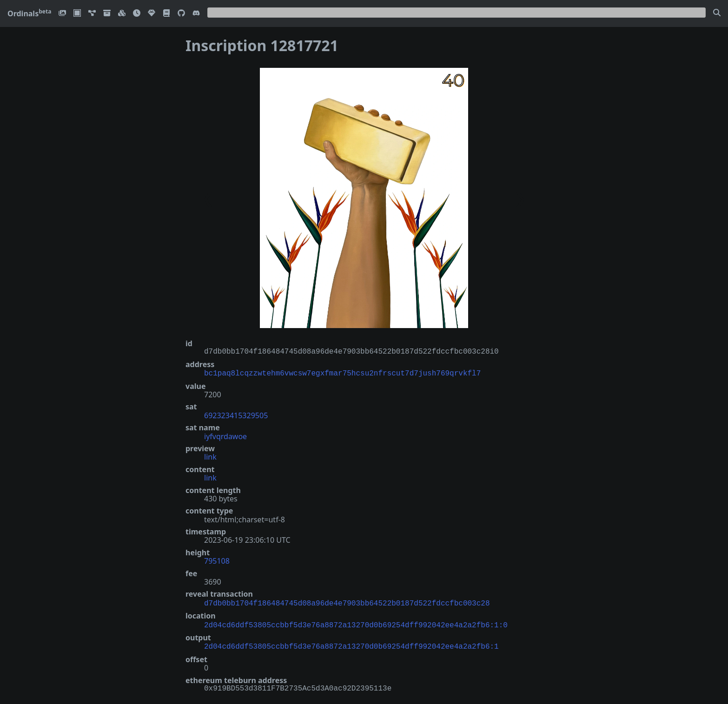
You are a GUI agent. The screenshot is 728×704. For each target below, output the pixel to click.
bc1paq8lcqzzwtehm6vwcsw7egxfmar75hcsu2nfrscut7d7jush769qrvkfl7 (342, 373)
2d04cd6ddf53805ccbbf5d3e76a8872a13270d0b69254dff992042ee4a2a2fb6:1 (351, 643)
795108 (217, 560)
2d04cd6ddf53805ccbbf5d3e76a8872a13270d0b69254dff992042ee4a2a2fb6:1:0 (356, 623)
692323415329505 (236, 415)
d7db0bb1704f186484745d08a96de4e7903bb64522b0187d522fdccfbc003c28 (347, 602)
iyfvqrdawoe (225, 435)
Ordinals (29, 13)
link (210, 456)
